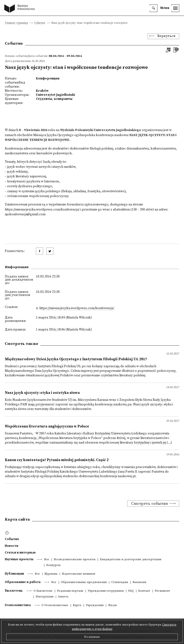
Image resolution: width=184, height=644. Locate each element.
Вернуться (167, 36)
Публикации (14, 574)
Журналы (51, 574)
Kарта (77, 605)
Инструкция (45, 597)
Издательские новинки (78, 574)
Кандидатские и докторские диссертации (131, 560)
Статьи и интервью (20, 553)
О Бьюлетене (43, 591)
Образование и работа (23, 582)
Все (47, 560)
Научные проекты (19, 559)
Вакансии (139, 582)
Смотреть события (149, 504)
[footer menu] (8, 533)
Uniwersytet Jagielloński (55, 95)
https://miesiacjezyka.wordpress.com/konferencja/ (42, 210)
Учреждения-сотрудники (106, 591)
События (40, 23)
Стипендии (120, 582)
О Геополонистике (55, 605)
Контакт (144, 591)
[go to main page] (21, 9)
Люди (112, 605)
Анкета (63, 597)
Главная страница (16, 23)
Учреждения (95, 605)
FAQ (131, 591)
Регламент (162, 591)
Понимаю (92, 637)
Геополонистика (18, 605)
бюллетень (14, 591)
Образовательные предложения (84, 582)
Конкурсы (53, 565)
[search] (154, 8)
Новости (11, 546)
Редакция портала (70, 591)
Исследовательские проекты (75, 560)
